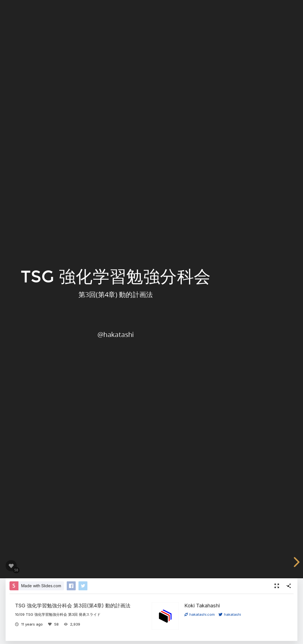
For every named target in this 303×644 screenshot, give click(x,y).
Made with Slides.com (41, 586)
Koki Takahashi (202, 605)
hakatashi (230, 614)
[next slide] (296, 562)
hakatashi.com (200, 614)
